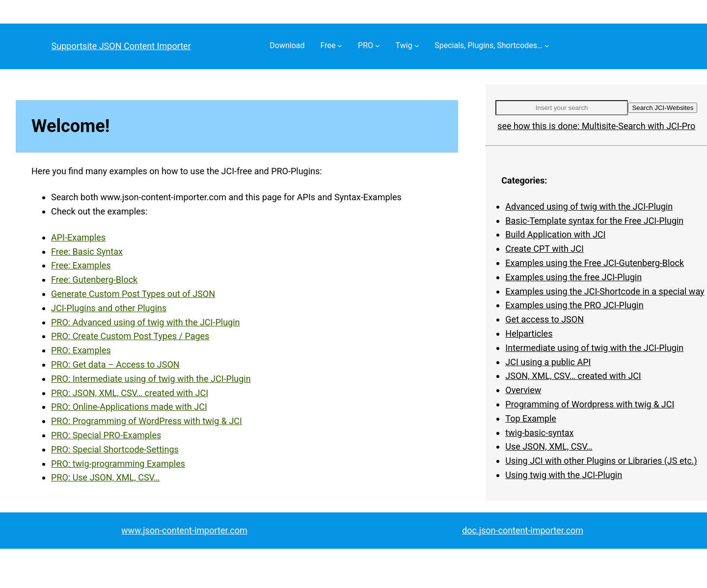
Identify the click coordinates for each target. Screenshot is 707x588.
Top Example (530, 418)
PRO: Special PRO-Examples (106, 435)
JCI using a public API (548, 362)
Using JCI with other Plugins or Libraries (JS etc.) (601, 461)
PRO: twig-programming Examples (118, 464)
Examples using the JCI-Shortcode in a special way (605, 291)
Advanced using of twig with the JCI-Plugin (589, 206)
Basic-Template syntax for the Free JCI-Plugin (594, 221)
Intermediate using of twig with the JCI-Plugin (594, 348)
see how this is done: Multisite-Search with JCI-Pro (596, 126)
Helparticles (529, 334)
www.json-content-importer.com (184, 530)
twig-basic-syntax (539, 433)
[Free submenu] (340, 46)
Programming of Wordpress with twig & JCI (590, 404)
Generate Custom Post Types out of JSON (133, 294)
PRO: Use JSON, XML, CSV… (105, 477)
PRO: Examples (81, 350)
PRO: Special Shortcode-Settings (115, 449)
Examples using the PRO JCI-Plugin (574, 305)
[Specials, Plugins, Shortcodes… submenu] (547, 46)
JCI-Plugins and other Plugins (109, 308)
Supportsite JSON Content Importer (121, 46)
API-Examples (78, 237)
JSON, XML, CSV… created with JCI (573, 376)
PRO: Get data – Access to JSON (115, 364)
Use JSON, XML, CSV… (549, 446)
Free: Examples (81, 265)
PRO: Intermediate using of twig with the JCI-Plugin (151, 379)
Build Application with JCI (555, 234)
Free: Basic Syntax (87, 252)
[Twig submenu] (417, 46)
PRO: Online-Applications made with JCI (129, 407)
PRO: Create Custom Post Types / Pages (130, 336)
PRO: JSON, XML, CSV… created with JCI (130, 393)
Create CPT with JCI (544, 249)
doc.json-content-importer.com (523, 530)
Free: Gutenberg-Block (94, 280)
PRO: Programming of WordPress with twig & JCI (147, 421)
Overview (523, 390)
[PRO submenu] (378, 46)
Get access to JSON (544, 319)
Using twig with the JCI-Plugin (564, 475)
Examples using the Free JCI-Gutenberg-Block (595, 263)
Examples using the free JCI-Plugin (573, 277)
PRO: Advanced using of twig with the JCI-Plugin (146, 322)
